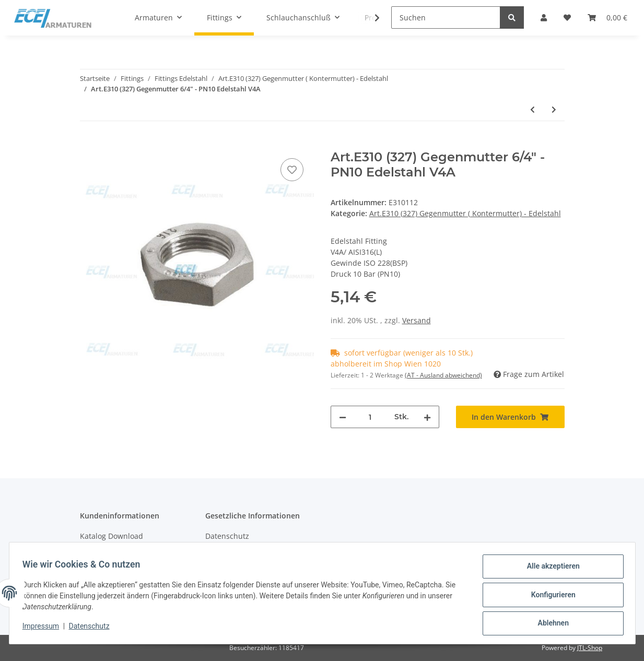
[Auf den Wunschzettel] (292, 170)
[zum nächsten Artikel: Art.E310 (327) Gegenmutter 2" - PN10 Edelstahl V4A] (554, 109)
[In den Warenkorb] (88, 144)
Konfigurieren (550, 597)
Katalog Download (112, 536)
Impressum (44, 629)
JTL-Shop (590, 648)
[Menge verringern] (343, 417)
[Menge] (370, 417)
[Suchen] (446, 17)
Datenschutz (227, 536)
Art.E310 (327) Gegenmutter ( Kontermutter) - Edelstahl (465, 213)
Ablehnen (550, 624)
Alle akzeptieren (550, 570)
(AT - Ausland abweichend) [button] (443, 375)
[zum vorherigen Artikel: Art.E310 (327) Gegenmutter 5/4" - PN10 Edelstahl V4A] (532, 109)
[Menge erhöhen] (427, 417)
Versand (417, 320)
